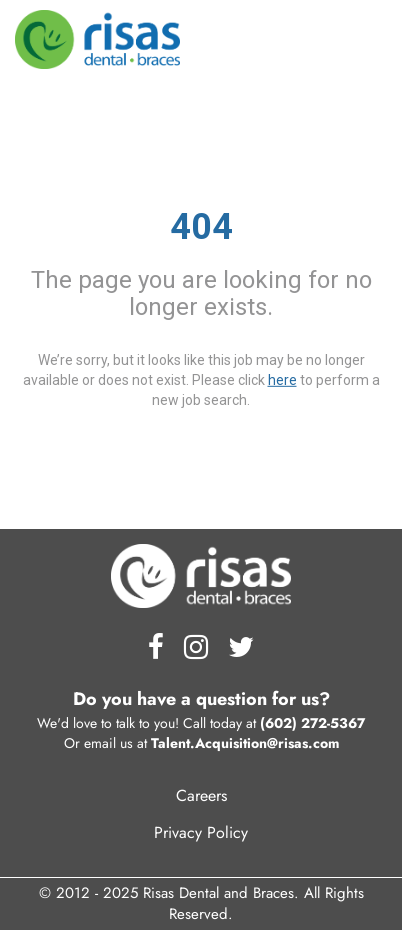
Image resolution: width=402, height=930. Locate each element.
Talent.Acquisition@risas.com (245, 743)
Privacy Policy (201, 832)
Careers (201, 795)
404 (201, 227)
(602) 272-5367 (312, 723)
